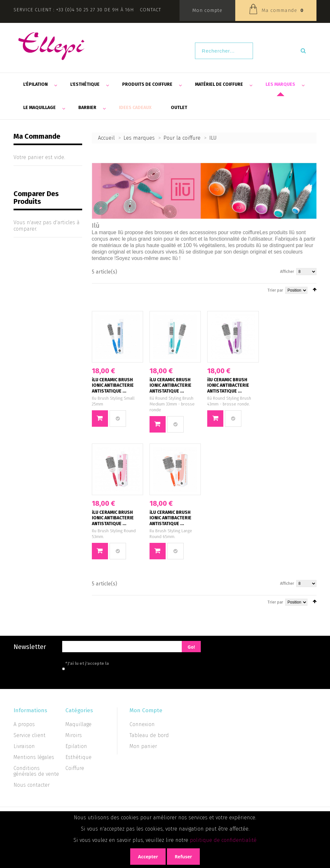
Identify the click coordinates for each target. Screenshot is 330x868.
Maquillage (78, 724)
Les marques (139, 138)
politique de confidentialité (223, 840)
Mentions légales (34, 757)
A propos (24, 724)
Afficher (287, 271)
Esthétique (78, 757)
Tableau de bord (149, 735)
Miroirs (74, 735)
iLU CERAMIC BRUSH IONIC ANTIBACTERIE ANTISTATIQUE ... (113, 385)
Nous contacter (32, 785)
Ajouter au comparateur (118, 419)
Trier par (275, 290)
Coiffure (75, 768)
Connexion (142, 724)
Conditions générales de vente (36, 771)
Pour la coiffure (182, 138)
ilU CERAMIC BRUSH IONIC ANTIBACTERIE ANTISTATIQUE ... (228, 385)
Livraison (24, 746)
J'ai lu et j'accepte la (116, 663)
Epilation (76, 746)
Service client (29, 735)
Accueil (106, 138)
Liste (103, 289)
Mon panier (143, 746)
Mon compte (207, 10)
